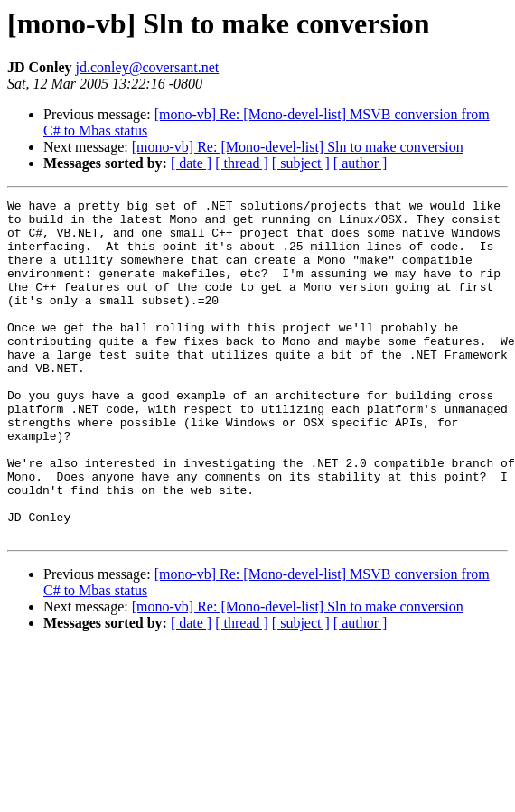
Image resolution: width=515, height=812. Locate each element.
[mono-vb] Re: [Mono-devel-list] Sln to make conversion (298, 147)
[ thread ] (242, 163)
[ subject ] (301, 163)
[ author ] (360, 163)
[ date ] (191, 163)
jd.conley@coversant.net (148, 67)
